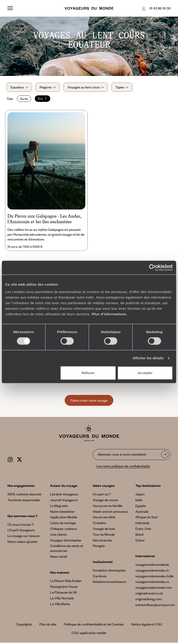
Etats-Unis (143, 530)
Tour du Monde (104, 535)
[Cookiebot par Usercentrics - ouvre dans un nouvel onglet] (152, 268)
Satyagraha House (64, 588)
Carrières (100, 577)
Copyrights (24, 625)
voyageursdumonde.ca (152, 583)
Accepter (145, 373)
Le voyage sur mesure (24, 537)
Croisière (99, 524)
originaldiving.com (149, 600)
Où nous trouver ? (21, 525)
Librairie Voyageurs (64, 495)
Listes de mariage (63, 524)
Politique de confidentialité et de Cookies (94, 625)
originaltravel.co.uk (149, 594)
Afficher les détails (148, 358)
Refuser (88, 373)
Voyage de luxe (104, 530)
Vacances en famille (108, 507)
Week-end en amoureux (110, 513)
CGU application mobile (89, 634)
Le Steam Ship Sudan (66, 582)
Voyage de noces (105, 501)
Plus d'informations (109, 314)
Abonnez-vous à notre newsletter (122, 455)
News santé (59, 557)
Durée (25, 99)
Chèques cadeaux (64, 530)
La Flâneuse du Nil (63, 594)
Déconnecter (102, 541)
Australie (142, 513)
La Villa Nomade (62, 599)
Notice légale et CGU (147, 625)
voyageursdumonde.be (152, 566)
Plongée (99, 547)
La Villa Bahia (60, 605)
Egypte (141, 507)
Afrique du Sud (146, 518)
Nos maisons (60, 573)
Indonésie (142, 524)
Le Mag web (59, 507)
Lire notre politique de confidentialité (123, 467)
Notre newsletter (62, 513)
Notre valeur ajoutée (22, 543)
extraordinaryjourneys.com (155, 606)
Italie (139, 501)
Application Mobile (64, 518)
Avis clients (58, 535)
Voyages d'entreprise (66, 541)
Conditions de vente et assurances (67, 549)
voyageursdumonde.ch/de (154, 577)
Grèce (140, 541)
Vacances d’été (104, 518)
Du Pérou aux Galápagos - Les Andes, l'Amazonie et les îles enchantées (44, 220)
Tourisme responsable (24, 501)
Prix (43, 99)
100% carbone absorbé (24, 495)
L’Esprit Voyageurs (21, 531)
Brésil (139, 535)
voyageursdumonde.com (154, 589)
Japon (140, 495)
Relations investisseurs (110, 583)
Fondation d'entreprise (109, 571)
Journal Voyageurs (64, 501)
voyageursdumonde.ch (152, 571)
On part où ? (102, 495)
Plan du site (48, 625)
